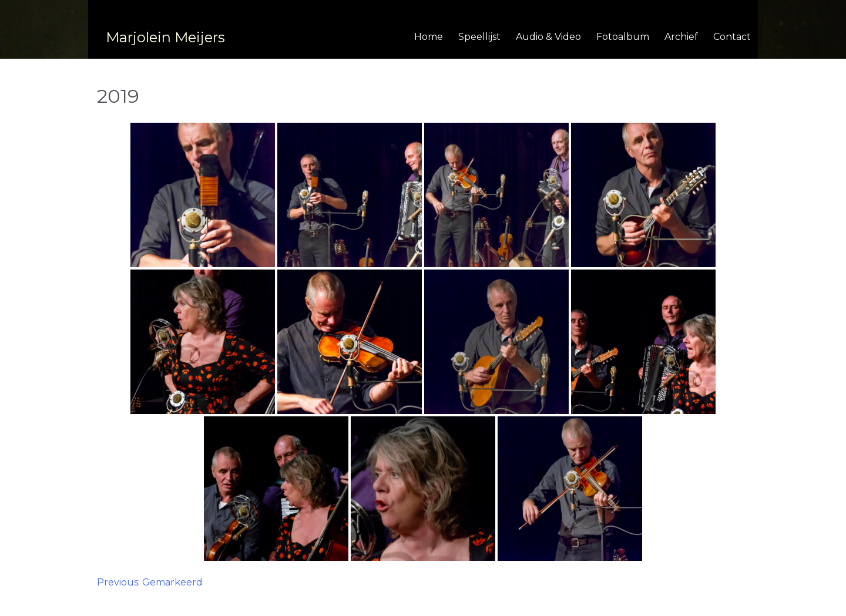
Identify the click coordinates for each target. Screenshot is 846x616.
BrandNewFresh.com (490, 603)
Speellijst (479, 37)
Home (429, 37)
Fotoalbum (623, 37)
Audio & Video (548, 37)
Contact (732, 37)
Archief (681, 37)
